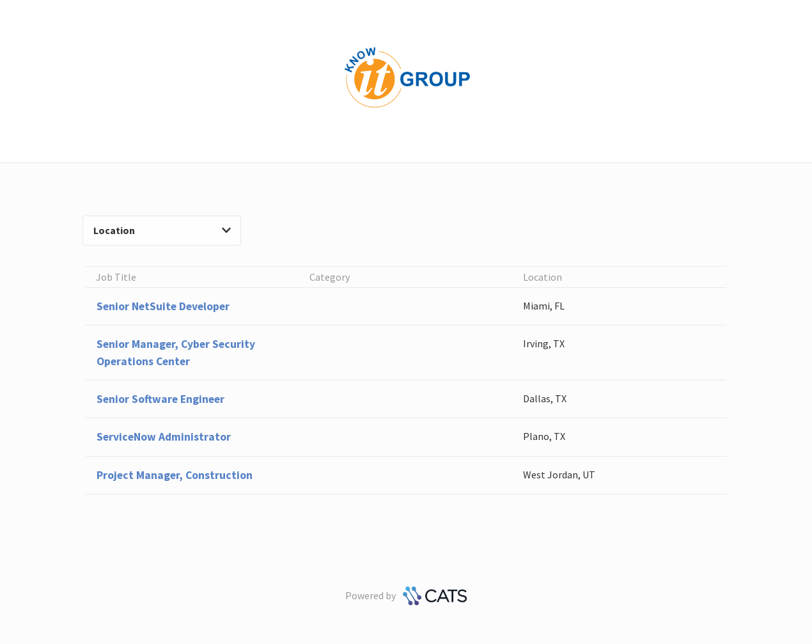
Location (162, 230)
